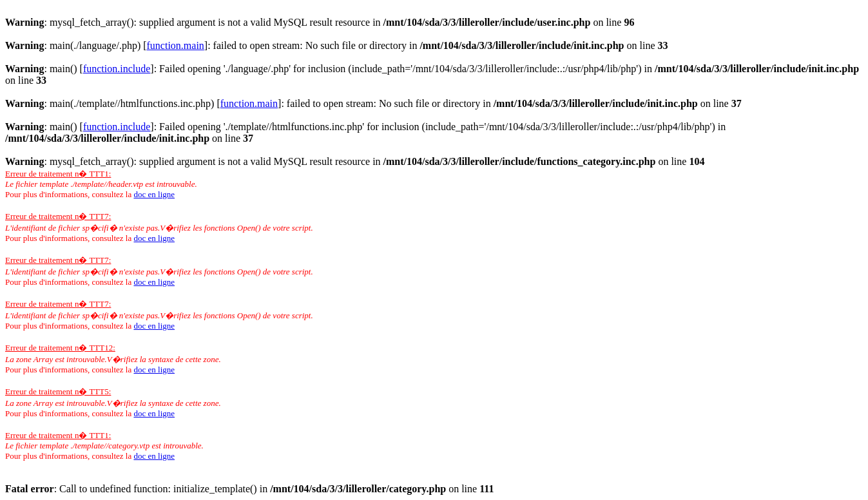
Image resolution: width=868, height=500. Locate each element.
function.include (117, 69)
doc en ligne (154, 194)
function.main (176, 45)
